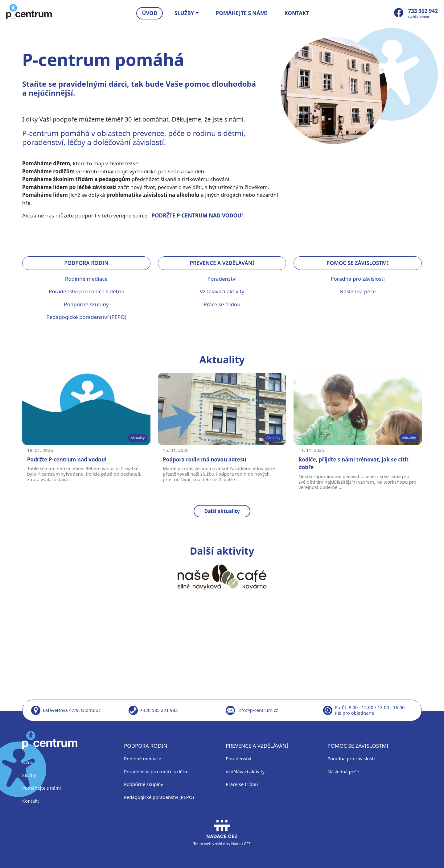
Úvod (150, 13)
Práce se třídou (222, 304)
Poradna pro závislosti (358, 279)
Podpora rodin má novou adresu (205, 459)
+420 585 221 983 (159, 710)
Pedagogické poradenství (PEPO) (86, 317)
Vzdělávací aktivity (222, 291)
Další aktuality (222, 511)
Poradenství (222, 279)
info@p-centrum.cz (258, 710)
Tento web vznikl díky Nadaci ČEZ (222, 833)
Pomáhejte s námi (242, 13)
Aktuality (138, 438)
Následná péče (358, 291)
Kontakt (297, 13)
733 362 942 (423, 11)
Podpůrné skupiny (86, 304)
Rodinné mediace (86, 279)
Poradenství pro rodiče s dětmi (86, 291)
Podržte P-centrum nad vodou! (67, 459)
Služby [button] (184, 13)
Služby (29, 775)
